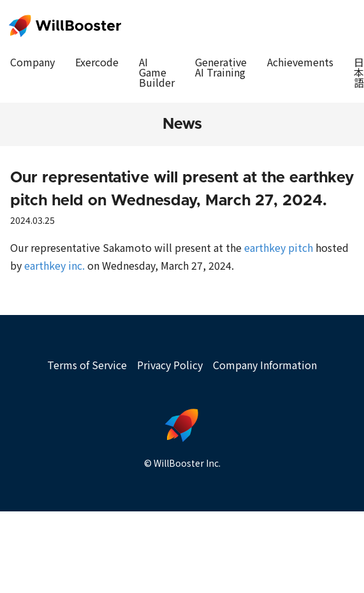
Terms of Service (87, 365)
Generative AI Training (221, 67)
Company (33, 62)
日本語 (359, 72)
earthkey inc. (55, 265)
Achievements (300, 62)
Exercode (97, 62)
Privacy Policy (170, 365)
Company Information (265, 365)
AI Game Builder (157, 72)
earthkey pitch (279, 247)
